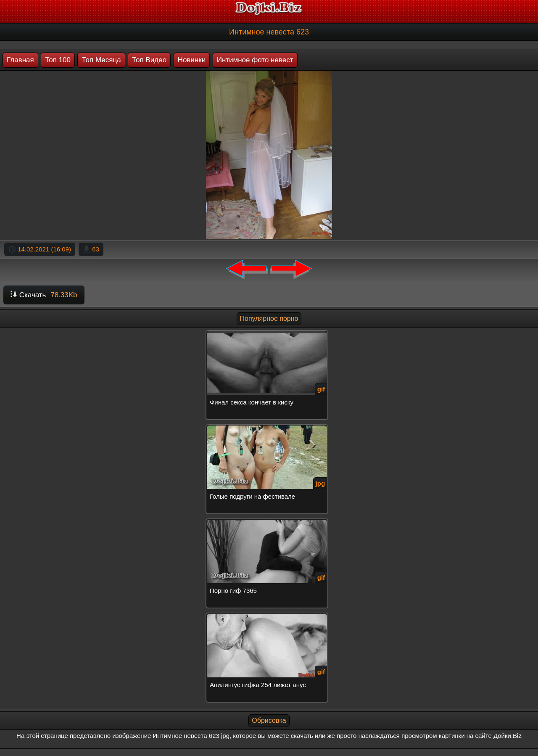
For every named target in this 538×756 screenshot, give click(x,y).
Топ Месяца (101, 60)
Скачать (44, 295)
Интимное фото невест (255, 60)
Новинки (192, 60)
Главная (20, 60)
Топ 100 (58, 60)
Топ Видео (149, 60)
